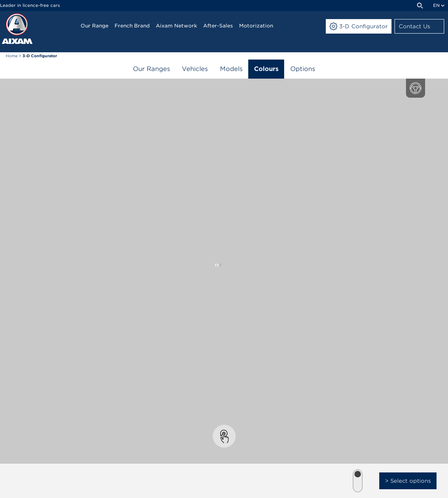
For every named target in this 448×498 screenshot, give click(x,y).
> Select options (408, 481)
